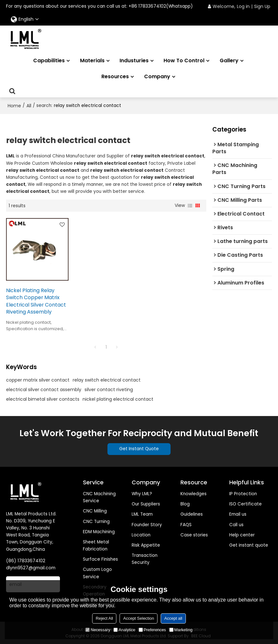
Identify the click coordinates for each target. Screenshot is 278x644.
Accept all (173, 618)
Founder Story (147, 525)
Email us (238, 514)
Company (157, 76)
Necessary (98, 630)
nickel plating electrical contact (118, 399)
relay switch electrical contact (107, 380)
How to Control (184, 61)
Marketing (181, 630)
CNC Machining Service (99, 497)
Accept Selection (139, 618)
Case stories (194, 535)
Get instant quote (249, 545)
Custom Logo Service (97, 573)
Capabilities (49, 61)
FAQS (186, 525)
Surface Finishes (100, 559)
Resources (115, 76)
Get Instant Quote (139, 449)
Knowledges (194, 494)
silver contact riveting (109, 390)
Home (14, 106)
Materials (92, 61)
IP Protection (243, 494)
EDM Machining (99, 532)
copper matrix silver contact (38, 380)
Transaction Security (145, 559)
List (190, 206)
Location (141, 535)
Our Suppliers (146, 504)
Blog (185, 504)
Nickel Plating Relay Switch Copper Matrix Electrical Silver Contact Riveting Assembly (36, 301)
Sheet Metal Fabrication (96, 546)
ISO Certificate (245, 504)
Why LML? (142, 494)
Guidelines (192, 514)
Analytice (124, 630)
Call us (236, 525)
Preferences (152, 630)
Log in (243, 6)
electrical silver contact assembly (44, 390)
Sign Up (262, 6)
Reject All (104, 618)
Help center (242, 535)
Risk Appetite (146, 545)
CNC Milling (95, 511)
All (29, 106)
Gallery (229, 61)
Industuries (134, 61)
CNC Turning (96, 522)
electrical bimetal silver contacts (43, 399)
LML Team (142, 514)
